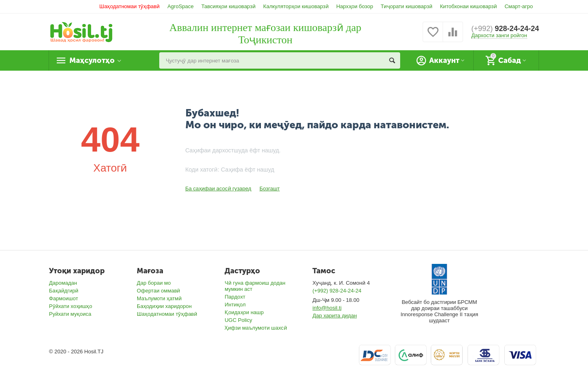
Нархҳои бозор (354, 6)
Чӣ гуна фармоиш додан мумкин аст (255, 286)
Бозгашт (269, 189)
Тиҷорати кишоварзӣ (406, 6)
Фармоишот (63, 298)
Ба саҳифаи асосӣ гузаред (218, 189)
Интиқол (235, 305)
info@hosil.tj (327, 308)
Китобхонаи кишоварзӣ (469, 6)
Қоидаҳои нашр (244, 312)
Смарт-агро (519, 6)
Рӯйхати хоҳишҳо (71, 306)
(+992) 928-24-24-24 (337, 291)
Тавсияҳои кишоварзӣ (228, 6)
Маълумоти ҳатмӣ (159, 298)
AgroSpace (180, 6)
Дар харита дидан (335, 316)
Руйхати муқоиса (70, 314)
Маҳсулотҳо (92, 60)
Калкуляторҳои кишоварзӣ (296, 6)
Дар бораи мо (154, 283)
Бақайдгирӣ (64, 291)
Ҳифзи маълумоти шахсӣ (256, 328)
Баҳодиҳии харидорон (164, 306)
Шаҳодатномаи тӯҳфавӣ (129, 6)
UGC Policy (238, 320)
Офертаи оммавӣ (158, 291)
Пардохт (235, 297)
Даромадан (63, 283)
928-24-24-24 (505, 29)
